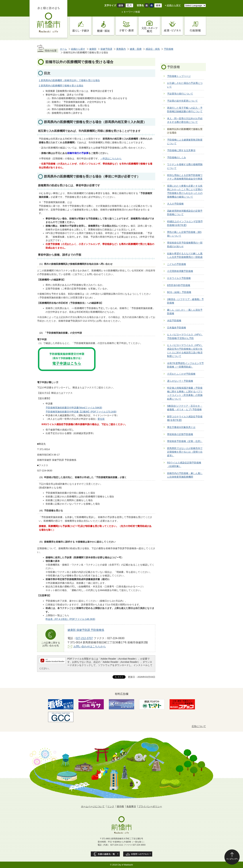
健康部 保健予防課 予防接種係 (86, 630)
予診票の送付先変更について (182, 101)
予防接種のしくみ (177, 157)
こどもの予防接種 (177, 264)
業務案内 (121, 49)
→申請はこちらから (111, 158)
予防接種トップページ (179, 76)
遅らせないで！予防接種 (180, 381)
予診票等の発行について (180, 94)
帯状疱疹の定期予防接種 (180, 434)
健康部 (93, 49)
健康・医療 (136, 49)
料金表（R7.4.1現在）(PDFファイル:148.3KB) (70, 619)
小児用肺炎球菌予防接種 (180, 271)
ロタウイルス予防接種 (179, 278)
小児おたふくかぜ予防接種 (181, 374)
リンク (111, 806)
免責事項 (131, 806)
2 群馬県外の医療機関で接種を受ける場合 (61, 86)
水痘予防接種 (174, 321)
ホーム (63, 49)
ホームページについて (93, 806)
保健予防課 (106, 49)
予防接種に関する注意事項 (181, 150)
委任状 (101, 419)
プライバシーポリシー (150, 806)
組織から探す (174, 5)
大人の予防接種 (175, 204)
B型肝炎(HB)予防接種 (179, 285)
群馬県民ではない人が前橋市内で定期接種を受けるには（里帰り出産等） (185, 452)
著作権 (120, 806)
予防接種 (169, 49)
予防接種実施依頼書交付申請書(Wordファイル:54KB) (74, 408)
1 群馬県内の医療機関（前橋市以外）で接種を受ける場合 (69, 80)
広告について (199, 726)
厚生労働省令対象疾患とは (181, 427)
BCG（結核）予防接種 (179, 292)
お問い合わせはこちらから (90, 646)
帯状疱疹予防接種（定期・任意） (185, 441)
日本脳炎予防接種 (177, 328)
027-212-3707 (84, 638)
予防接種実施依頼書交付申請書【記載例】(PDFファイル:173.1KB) (81, 412)
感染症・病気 (153, 49)
